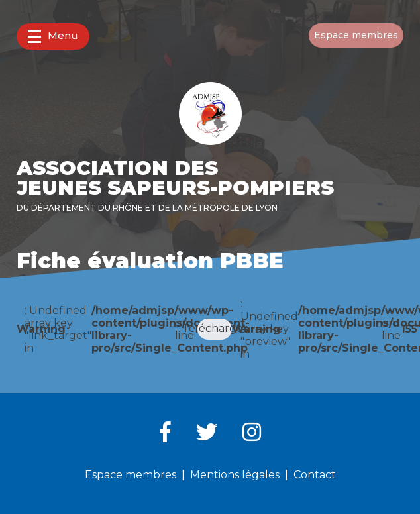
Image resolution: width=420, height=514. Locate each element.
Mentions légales (235, 475)
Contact (315, 475)
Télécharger (215, 328)
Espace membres (356, 35)
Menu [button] (53, 36)
